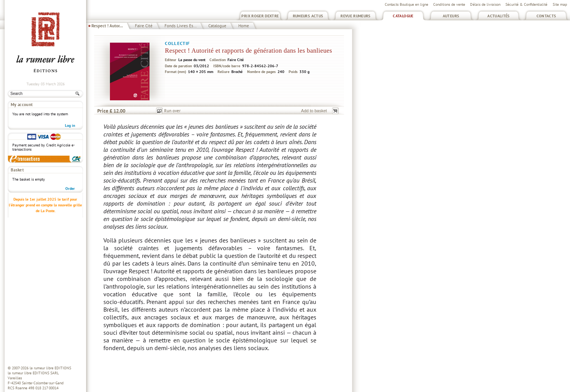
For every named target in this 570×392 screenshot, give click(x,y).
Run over (172, 111)
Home (244, 26)
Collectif (177, 43)
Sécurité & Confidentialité (526, 4)
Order (70, 189)
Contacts (546, 16)
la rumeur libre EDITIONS (50, 368)
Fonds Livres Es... (180, 26)
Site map (560, 4)
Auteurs (451, 16)
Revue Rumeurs (356, 16)
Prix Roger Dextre (260, 16)
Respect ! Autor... (107, 26)
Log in (70, 125)
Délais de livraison (485, 4)
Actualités (499, 16)
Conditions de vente (449, 4)
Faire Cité (144, 26)
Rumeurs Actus (308, 16)
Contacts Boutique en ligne (406, 4)
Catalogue (403, 16)
